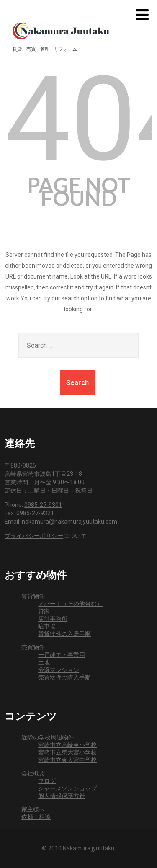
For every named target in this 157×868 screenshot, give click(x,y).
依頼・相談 (36, 817)
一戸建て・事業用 (62, 655)
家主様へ (33, 809)
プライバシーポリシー (34, 536)
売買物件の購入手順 (64, 677)
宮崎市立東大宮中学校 (67, 760)
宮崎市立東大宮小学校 (67, 752)
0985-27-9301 (43, 505)
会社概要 (33, 773)
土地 (44, 662)
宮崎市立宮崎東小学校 (67, 745)
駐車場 (47, 626)
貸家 (44, 611)
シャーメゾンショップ (67, 788)
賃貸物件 (33, 596)
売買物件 (33, 647)
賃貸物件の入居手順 (64, 634)
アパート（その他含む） (70, 604)
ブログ (47, 781)
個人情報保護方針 (62, 796)
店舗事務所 (53, 619)
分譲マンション (59, 670)
